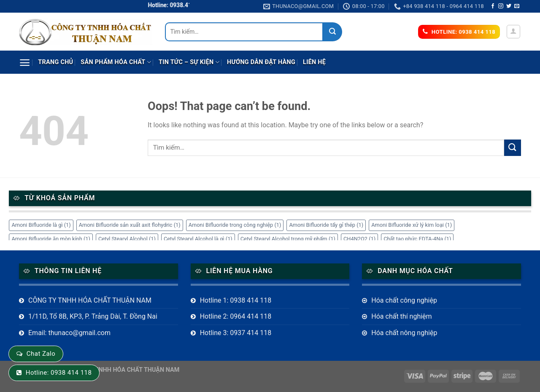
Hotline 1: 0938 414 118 (236, 300)
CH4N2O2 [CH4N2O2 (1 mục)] (359, 239)
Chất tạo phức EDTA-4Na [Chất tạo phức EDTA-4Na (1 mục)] (417, 239)
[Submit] (333, 32)
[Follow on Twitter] (509, 6)
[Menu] (25, 63)
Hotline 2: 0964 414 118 (236, 316)
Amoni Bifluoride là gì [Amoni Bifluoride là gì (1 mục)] (41, 225)
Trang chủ (55, 62)
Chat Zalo (41, 354)
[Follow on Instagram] (501, 6)
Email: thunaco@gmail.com (69, 333)
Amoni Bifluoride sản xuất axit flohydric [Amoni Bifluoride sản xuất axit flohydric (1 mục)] (130, 225)
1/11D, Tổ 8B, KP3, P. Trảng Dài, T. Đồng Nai (93, 316)
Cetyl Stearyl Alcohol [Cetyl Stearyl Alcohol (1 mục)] (127, 239)
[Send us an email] (517, 6)
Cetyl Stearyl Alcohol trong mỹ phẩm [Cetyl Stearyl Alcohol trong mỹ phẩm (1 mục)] (288, 239)
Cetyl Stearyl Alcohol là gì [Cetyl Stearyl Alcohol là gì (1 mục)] (198, 239)
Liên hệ (314, 62)
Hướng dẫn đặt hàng (261, 62)
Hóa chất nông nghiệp (404, 333)
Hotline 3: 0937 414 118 (236, 333)
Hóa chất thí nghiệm (401, 316)
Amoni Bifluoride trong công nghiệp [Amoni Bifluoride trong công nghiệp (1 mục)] (235, 225)
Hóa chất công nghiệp (404, 300)
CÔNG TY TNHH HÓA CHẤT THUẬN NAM (90, 300)
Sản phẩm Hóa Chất (116, 62)
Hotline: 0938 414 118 (59, 373)
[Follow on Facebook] (493, 6)
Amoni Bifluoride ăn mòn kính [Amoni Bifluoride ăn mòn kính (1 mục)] (51, 239)
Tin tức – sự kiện (189, 62)
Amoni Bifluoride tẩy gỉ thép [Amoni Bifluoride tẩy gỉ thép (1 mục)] (326, 225)
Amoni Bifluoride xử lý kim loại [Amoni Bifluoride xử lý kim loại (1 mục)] (412, 225)
